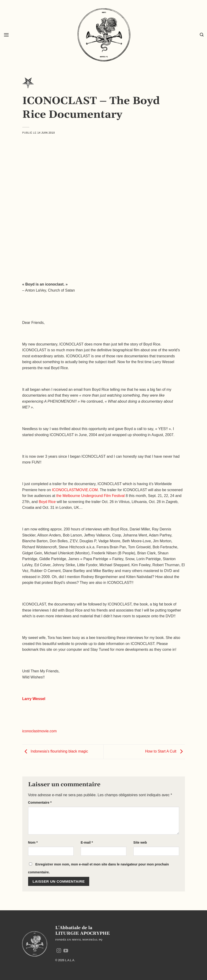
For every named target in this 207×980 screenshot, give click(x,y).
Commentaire (40, 802)
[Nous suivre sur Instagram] (59, 951)
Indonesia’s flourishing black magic (55, 751)
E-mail (87, 842)
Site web (140, 842)
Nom (33, 842)
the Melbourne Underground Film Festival (90, 496)
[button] (6, 35)
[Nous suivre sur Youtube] (66, 951)
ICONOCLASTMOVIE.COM (75, 490)
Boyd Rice (47, 502)
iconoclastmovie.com (40, 731)
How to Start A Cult (165, 751)
